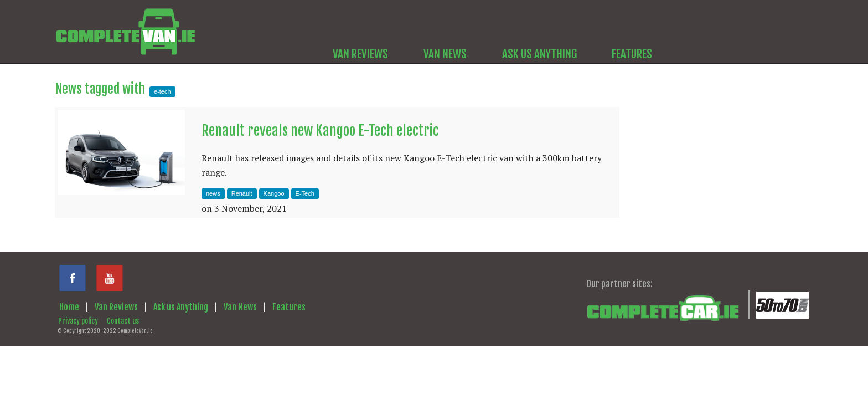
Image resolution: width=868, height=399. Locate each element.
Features (289, 307)
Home (69, 307)
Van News (240, 307)
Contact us (123, 321)
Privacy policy (78, 321)
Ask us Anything (181, 307)
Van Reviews (116, 307)
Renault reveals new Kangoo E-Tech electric (320, 131)
